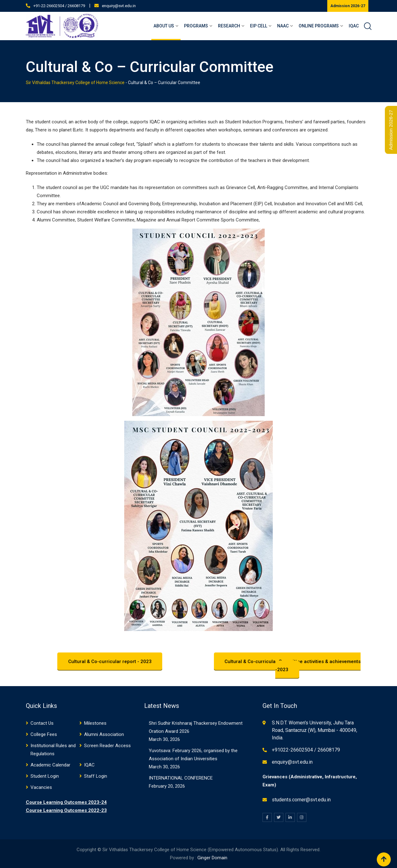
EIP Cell (259, 26)
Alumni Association (104, 734)
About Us (164, 26)
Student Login (45, 776)
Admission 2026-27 (348, 6)
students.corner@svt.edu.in (301, 800)
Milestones (95, 723)
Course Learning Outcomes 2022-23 (66, 810)
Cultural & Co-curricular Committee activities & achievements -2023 (293, 666)
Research (229, 26)
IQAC (354, 26)
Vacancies (41, 787)
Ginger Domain (212, 858)
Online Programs (319, 26)
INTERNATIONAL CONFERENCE (181, 778)
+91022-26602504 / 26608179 (306, 750)
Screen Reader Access (107, 746)
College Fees (44, 734)
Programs (196, 26)
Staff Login (96, 776)
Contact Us (42, 723)
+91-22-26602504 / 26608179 (59, 6)
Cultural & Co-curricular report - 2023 (110, 662)
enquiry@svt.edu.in (119, 6)
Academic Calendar (50, 765)
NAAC (283, 26)
